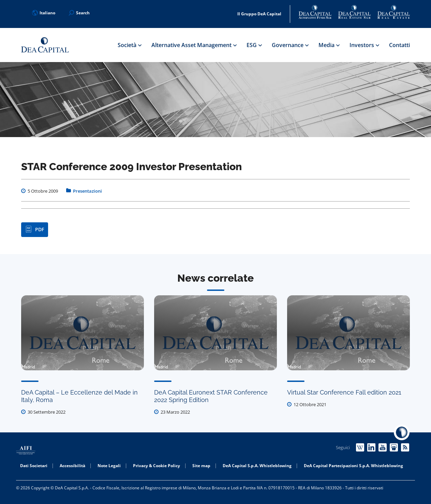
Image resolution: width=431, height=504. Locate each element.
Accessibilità (72, 466)
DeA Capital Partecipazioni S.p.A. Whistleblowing (353, 466)
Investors (364, 45)
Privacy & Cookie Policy (157, 466)
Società (129, 45)
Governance (290, 45)
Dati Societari (34, 466)
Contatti (399, 45)
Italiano (44, 13)
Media (329, 45)
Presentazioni (87, 191)
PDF (35, 229)
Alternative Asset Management (194, 45)
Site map (201, 466)
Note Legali (109, 466)
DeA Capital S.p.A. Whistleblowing (257, 466)
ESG (254, 45)
